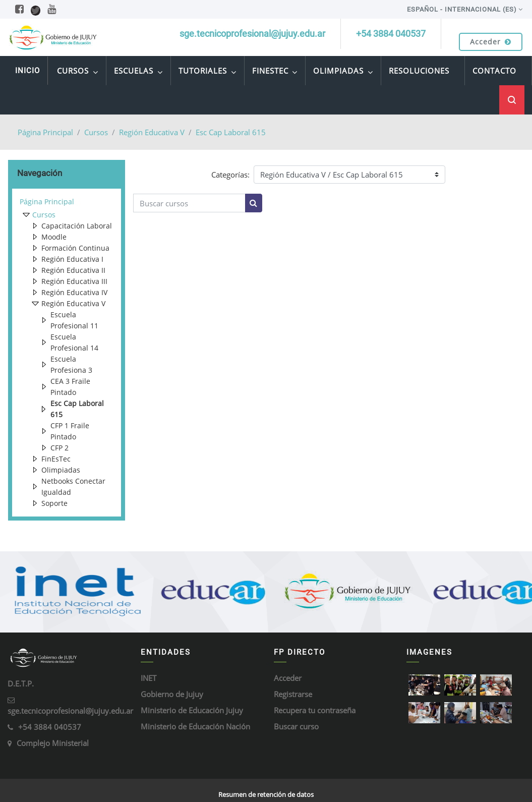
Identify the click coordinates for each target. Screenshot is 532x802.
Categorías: (230, 175)
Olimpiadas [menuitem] (343, 72)
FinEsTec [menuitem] (275, 72)
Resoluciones (419, 71)
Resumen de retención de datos (266, 794)
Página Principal (45, 132)
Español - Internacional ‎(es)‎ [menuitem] (462, 9)
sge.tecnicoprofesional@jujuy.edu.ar (70, 711)
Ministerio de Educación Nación (195, 726)
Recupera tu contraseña (315, 710)
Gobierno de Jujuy (172, 694)
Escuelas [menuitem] (138, 72)
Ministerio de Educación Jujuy (192, 710)
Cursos (96, 132)
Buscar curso (296, 726)
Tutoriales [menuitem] (208, 72)
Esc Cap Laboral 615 (231, 132)
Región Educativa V (152, 132)
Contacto (494, 71)
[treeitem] (67, 202)
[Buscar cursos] (189, 203)
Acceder (491, 42)
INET (149, 678)
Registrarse (293, 694)
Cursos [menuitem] (78, 72)
